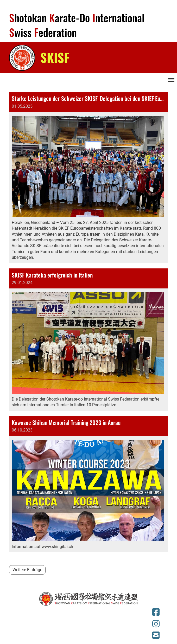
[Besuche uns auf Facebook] (156, 612)
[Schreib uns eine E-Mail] (156, 635)
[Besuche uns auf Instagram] (156, 624)
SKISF (55, 57)
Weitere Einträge (27, 570)
